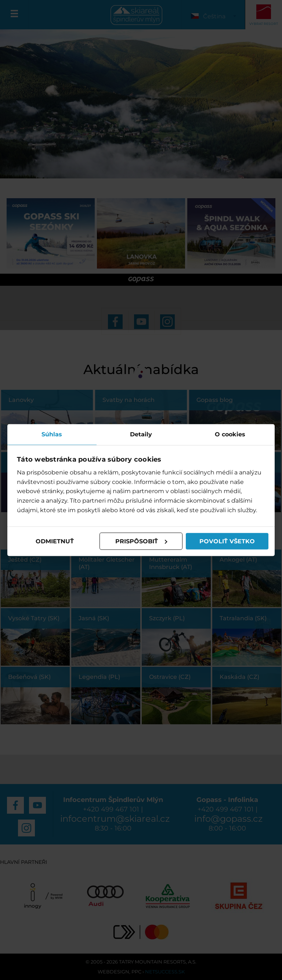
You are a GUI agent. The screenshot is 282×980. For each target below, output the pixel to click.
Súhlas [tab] (52, 434)
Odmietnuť (55, 541)
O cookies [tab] (230, 434)
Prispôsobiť (141, 541)
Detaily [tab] (141, 434)
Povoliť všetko (227, 541)
